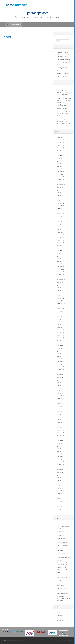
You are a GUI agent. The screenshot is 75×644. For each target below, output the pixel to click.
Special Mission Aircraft (63, 591)
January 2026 (60, 142)
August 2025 (60, 156)
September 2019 (61, 343)
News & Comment (61, 5)
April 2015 (60, 483)
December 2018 (61, 367)
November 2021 (61, 274)
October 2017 (61, 404)
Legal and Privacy (15, 640)
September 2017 (61, 406)
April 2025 (60, 166)
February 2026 (61, 140)
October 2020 (61, 309)
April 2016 (60, 451)
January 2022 (60, 269)
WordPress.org (61, 621)
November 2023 (61, 211)
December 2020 (61, 303)
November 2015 (61, 464)
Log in (59, 613)
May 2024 (60, 195)
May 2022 (60, 259)
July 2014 (60, 507)
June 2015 (60, 478)
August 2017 (60, 409)
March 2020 (60, 327)
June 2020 (60, 319)
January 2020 (60, 332)
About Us (39, 5)
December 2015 (61, 462)
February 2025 (61, 171)
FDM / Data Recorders (63, 545)
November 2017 (61, 401)
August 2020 (60, 314)
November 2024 (61, 179)
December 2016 (61, 430)
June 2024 (60, 193)
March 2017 (60, 422)
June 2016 (60, 446)
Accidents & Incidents (63, 524)
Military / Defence (62, 567)
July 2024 (60, 190)
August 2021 (60, 282)
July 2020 (60, 317)
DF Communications (68, 640)
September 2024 (61, 185)
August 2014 (60, 504)
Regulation (60, 580)
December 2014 (61, 493)
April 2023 (60, 230)
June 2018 (60, 383)
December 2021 (61, 272)
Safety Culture (61, 586)
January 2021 (60, 301)
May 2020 (60, 322)
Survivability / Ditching (63, 594)
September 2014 (61, 501)
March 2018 (60, 390)
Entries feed (60, 615)
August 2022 (60, 251)
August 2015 (60, 472)
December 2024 (61, 177)
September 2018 (61, 375)
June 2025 (60, 161)
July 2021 (60, 285)
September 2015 (61, 470)
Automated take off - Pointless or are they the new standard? (63, 110)
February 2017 (61, 425)
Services (46, 5)
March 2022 (60, 264)
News (59, 572)
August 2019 (60, 346)
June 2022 (60, 256)
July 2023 (60, 222)
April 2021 (60, 293)
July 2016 (60, 443)
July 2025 (60, 158)
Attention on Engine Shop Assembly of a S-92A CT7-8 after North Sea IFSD (64, 75)
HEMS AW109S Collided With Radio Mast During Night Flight (64, 123)
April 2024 (60, 198)
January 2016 (60, 459)
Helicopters (60, 550)
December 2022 (61, 240)
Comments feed (61, 618)
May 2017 (60, 417)
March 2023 (60, 232)
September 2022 (61, 248)
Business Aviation (62, 535)
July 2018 (60, 380)
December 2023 (61, 208)
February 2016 (61, 456)
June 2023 (60, 224)
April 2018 (60, 388)
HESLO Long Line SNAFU (63, 52)
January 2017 (60, 427)
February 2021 (61, 298)
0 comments (55, 17)
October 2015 (61, 467)
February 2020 (61, 330)
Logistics (60, 560)
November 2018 (61, 369)
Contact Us (69, 5)
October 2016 (61, 435)
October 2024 (61, 182)
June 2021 (60, 288)
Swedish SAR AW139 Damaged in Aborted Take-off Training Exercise (64, 104)
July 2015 (60, 475)
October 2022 (61, 245)
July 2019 (60, 348)
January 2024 (60, 206)
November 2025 (61, 148)
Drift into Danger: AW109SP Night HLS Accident (64, 114)
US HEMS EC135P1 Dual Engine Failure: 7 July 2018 (63, 94)
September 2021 (61, 280)
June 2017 (60, 414)
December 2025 (61, 145)
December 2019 (61, 335)
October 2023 (61, 214)
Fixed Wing (60, 548)
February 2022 (61, 266)
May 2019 (60, 354)
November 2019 (61, 338)
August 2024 (60, 187)
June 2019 (60, 351)
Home (34, 5)
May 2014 (60, 512)
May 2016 (60, 449)
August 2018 (60, 377)
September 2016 (61, 438)
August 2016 (60, 441)
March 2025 (60, 169)
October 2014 (61, 499)
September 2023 (61, 216)
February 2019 (61, 361)
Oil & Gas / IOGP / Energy (63, 578)
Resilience (60, 583)
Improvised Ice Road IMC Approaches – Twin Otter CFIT (63, 69)
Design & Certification (63, 543)
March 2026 (60, 137)
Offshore (60, 575)
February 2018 (61, 393)
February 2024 (61, 203)
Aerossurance (29, 17)
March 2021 (60, 296)
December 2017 (61, 398)
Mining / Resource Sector (63, 570)
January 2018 (60, 396)
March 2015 (60, 485)
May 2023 (60, 227)
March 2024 (60, 201)
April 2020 (60, 325)
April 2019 (60, 356)
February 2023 (61, 235)
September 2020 (61, 311)
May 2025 (60, 164)
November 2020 (61, 306)
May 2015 (60, 480)
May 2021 (60, 290)
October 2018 (61, 372)
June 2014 (60, 509)
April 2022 (60, 261)
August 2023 (60, 219)
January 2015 (60, 491)
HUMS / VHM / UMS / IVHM (64, 557)
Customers (53, 5)
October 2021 (61, 277)
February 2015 (61, 488)
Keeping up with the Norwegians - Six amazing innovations (64, 120)
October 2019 (61, 340)
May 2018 (60, 385)
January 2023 (60, 237)
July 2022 (60, 253)
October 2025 (61, 150)
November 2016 (61, 433)
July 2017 (60, 412)
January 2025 (60, 174)
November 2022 (61, 243)
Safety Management (62, 588)
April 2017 (60, 420)
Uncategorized (61, 596)
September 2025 (61, 153)
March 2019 (60, 359)
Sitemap (22, 640)
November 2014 (61, 496)
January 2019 (60, 364)
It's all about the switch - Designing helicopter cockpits (63, 91)
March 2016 (60, 454)
